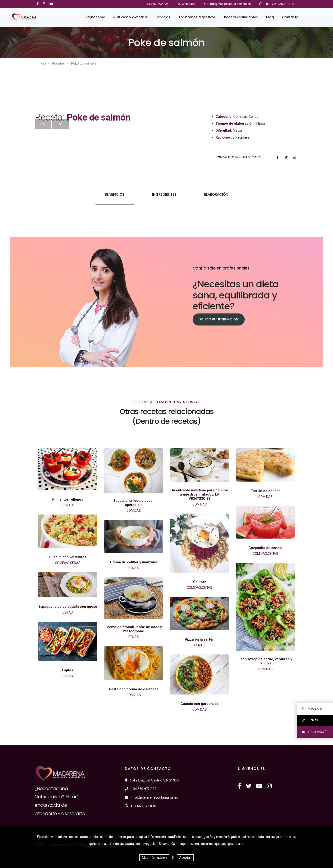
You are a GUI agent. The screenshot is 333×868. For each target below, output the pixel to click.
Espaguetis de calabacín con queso (68, 607)
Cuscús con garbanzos (200, 704)
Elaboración (216, 194)
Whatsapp (189, 4)
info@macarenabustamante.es (230, 4)
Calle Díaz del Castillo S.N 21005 (152, 780)
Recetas (59, 64)
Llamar (310, 720)
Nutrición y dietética (130, 17)
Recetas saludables (241, 17)
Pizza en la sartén (200, 639)
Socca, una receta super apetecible (134, 503)
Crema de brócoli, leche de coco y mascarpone (134, 629)
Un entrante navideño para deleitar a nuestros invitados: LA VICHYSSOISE (199, 494)
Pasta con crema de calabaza (134, 689)
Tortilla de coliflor (265, 491)
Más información (154, 858)
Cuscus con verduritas (68, 557)
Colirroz (200, 582)
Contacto (290, 17)
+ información (315, 732)
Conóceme (96, 17)
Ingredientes (164, 194)
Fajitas (68, 670)
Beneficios (115, 194)
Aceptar (185, 858)
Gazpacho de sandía (265, 548)
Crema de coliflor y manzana (134, 562)
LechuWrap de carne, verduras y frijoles (265, 661)
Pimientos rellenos (68, 499)
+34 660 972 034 (158, 4)
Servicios (163, 17)
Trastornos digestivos (197, 17)
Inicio (42, 64)
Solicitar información (219, 319)
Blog (270, 17)
